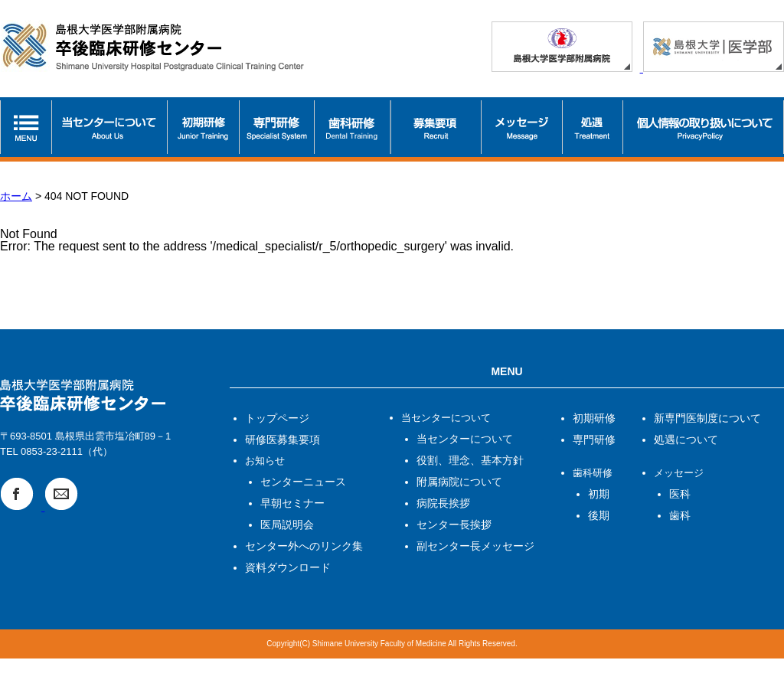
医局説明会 (287, 525)
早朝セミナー (292, 503)
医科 (680, 494)
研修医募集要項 (283, 440)
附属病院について (459, 482)
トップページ (277, 418)
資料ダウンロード (288, 567)
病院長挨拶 (443, 503)
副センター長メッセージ (475, 546)
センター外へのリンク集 (304, 546)
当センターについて (465, 439)
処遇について (686, 440)
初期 (599, 494)
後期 (599, 515)
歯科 (680, 515)
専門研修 (594, 440)
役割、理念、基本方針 (470, 460)
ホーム (16, 196)
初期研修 (594, 418)
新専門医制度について (707, 418)
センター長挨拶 (454, 525)
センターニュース (303, 482)
